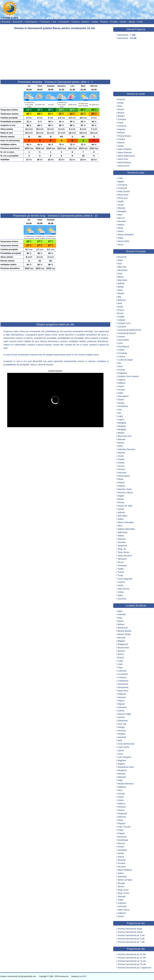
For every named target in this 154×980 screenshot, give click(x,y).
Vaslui (120, 585)
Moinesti (122, 439)
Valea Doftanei (124, 149)
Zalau (120, 595)
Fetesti (121, 386)
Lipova (121, 750)
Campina (122, 119)
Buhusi (121, 658)
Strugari (121, 883)
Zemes (121, 916)
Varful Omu (123, 159)
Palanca (121, 804)
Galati (95, 22)
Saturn (121, 231)
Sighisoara (123, 532)
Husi (120, 410)
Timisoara (45, 22)
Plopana (121, 823)
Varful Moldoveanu (126, 156)
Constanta (64, 22)
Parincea (122, 817)
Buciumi (121, 651)
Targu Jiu (122, 549)
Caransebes (123, 340)
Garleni (121, 711)
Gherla (121, 400)
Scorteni (121, 863)
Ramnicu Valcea (125, 492)
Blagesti (121, 641)
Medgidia (122, 429)
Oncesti (121, 794)
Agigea (121, 181)
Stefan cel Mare (125, 880)
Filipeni (121, 701)
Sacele (121, 509)
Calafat (121, 317)
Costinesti (122, 188)
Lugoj (120, 416)
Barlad (121, 287)
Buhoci (121, 654)
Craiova (76, 22)
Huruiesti (122, 737)
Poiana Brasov (124, 136)
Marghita (122, 426)
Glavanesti (123, 721)
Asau (120, 618)
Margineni (122, 770)
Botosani (122, 300)
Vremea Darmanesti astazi (130, 929)
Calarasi (121, 320)
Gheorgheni (123, 396)
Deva (120, 366)
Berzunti (121, 638)
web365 (83, 976)
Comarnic (122, 126)
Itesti (120, 740)
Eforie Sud (122, 198)
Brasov (86, 22)
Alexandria (122, 270)
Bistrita (121, 293)
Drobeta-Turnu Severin (128, 376)
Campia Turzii (124, 323)
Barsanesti (123, 628)
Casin (120, 664)
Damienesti (123, 684)
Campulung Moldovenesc (129, 330)
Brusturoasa (123, 648)
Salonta (121, 512)
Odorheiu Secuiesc (126, 449)
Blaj (119, 297)
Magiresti (122, 760)
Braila (123, 22)
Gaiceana (122, 707)
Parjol (120, 820)
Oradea (114, 22)
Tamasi (121, 886)
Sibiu (120, 526)
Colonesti (122, 671)
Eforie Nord (123, 195)
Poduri (121, 830)
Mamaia (121, 208)
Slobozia (122, 539)
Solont (121, 873)
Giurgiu (121, 403)
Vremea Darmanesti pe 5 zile (131, 939)
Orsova (121, 466)
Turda (120, 575)
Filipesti (121, 704)
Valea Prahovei (125, 152)
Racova (121, 843)
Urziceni (121, 582)
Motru (120, 446)
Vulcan (121, 592)
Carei (120, 343)
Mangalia (122, 211)
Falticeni (122, 383)
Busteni (121, 116)
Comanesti (123, 674)
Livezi (120, 754)
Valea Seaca (123, 910)
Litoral (120, 205)
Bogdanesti (123, 644)
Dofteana (122, 694)
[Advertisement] (55, 53)
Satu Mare (122, 516)
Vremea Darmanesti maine (130, 932)
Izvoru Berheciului (126, 744)
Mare (120, 215)
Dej (119, 363)
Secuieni (122, 867)
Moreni (121, 443)
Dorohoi (121, 370)
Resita (121, 499)
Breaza (121, 113)
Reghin (121, 496)
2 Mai (120, 178)
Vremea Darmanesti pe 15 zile (132, 964)
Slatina (121, 536)
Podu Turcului (124, 827)
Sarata (121, 853)
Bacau (132, 22)
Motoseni (122, 777)
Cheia (120, 123)
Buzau (121, 313)
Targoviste (122, 546)
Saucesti (122, 860)
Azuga (120, 103)
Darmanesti (123, 687)
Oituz (120, 790)
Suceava (122, 542)
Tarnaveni (122, 559)
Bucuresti (18, 22)
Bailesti (121, 283)
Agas (120, 611)
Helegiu (121, 727)
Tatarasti (122, 896)
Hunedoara (123, 406)
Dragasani (122, 373)
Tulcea (121, 572)
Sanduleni (122, 850)
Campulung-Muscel (127, 333)
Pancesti (122, 807)
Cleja (120, 667)
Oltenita (121, 453)
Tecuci (121, 562)
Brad (120, 303)
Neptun (121, 225)
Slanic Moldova (125, 870)
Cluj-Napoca (31, 22)
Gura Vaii (122, 724)
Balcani (121, 624)
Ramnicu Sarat (125, 489)
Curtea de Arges (125, 360)
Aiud (120, 264)
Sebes (121, 519)
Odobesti (122, 787)
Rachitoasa (123, 840)
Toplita (121, 569)
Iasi (54, 22)
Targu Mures (123, 552)
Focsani (121, 390)
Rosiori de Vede (125, 506)
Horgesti (122, 734)
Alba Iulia (122, 267)
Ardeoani (122, 614)
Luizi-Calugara (124, 757)
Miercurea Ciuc (125, 436)
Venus (121, 245)
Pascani (121, 469)
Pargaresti (122, 813)
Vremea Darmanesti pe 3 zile (131, 935)
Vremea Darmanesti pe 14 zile (132, 961)
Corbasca (122, 677)
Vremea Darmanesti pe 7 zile (131, 942)
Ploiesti (104, 22)
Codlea (121, 350)
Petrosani (122, 473)
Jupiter (121, 201)
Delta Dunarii (124, 191)
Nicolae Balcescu (126, 784)
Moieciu (121, 133)
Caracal (121, 337)
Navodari (122, 221)
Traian (121, 900)
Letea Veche (123, 747)
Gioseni (121, 717)
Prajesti (121, 833)
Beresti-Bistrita (124, 631)
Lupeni (121, 419)
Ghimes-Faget (124, 714)
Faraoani (122, 697)
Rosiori (121, 847)
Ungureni (122, 903)
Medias (121, 433)
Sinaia (121, 146)
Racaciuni (122, 837)
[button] (41, 400)
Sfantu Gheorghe (126, 235)
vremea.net (10, 17)
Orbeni (121, 800)
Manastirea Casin (126, 767)
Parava (121, 810)
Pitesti (120, 479)
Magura (121, 764)
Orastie (121, 463)
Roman (121, 502)
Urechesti (122, 906)
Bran (120, 106)
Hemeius (122, 731)
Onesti (121, 456)
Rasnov (121, 143)
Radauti (121, 486)
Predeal (121, 139)
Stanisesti (122, 877)
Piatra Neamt (124, 476)
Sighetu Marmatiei (126, 529)
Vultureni (122, 913)
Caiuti (120, 661)
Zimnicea (122, 599)
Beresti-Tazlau (124, 634)
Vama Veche (123, 241)
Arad (140, 22)
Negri (120, 780)
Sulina (121, 238)
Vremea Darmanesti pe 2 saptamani (134, 968)
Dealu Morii (123, 691)
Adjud (120, 260)
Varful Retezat (124, 162)
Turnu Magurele (125, 579)
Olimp (120, 228)
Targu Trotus (123, 893)
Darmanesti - (126, 35)
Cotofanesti (123, 681)
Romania (6, 22)
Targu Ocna (123, 890)
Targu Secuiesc (125, 556)
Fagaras (121, 129)
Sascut (121, 857)
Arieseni (121, 99)
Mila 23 (121, 218)
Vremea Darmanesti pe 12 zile (132, 958)
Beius (120, 290)
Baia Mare (122, 280)
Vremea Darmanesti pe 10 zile (132, 954)
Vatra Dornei (123, 166)
